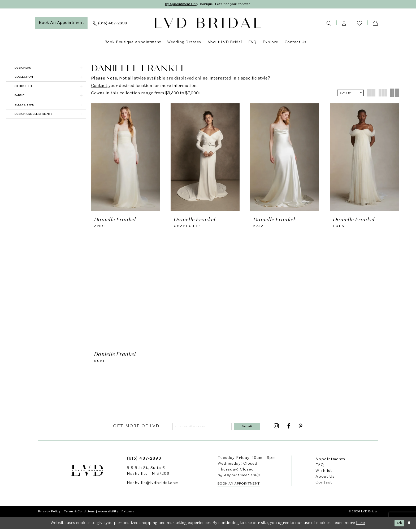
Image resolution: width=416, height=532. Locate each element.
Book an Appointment (239, 487)
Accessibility (108, 515)
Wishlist (324, 473)
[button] (344, 24)
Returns (128, 515)
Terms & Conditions (79, 515)
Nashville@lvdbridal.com (153, 486)
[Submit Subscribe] (248, 429)
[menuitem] (61, 24)
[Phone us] (110, 24)
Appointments (330, 462)
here (360, 526)
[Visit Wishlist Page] (360, 24)
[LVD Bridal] (208, 24)
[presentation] (125, 158)
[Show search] (329, 24)
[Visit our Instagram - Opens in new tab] (276, 429)
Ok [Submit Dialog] (397, 526)
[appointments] (61, 24)
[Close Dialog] (408, 526)
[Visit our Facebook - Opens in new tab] (289, 429)
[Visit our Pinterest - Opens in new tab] (301, 429)
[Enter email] (203, 429)
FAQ (320, 468)
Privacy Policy (49, 515)
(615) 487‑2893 (144, 461)
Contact (99, 87)
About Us (325, 479)
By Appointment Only (176, 5)
